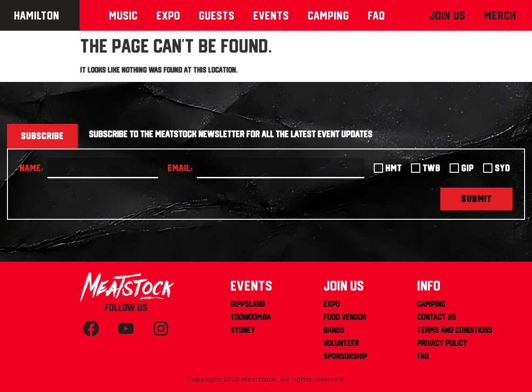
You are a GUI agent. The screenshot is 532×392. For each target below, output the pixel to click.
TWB (431, 168)
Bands (334, 330)
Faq (377, 15)
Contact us (437, 317)
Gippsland (248, 304)
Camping (328, 15)
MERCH (500, 15)
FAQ (423, 356)
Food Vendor (345, 317)
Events (271, 15)
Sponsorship (345, 356)
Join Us (448, 15)
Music (123, 15)
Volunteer (341, 343)
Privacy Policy (442, 343)
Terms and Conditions (455, 330)
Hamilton (37, 15)
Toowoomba (251, 317)
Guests (217, 15)
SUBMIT (476, 199)
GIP (468, 168)
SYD (502, 168)
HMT (394, 168)
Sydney (243, 330)
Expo (168, 15)
